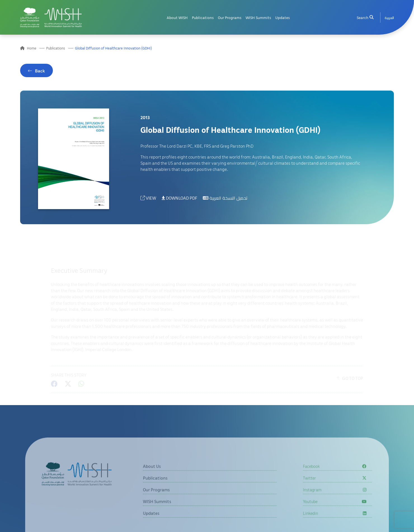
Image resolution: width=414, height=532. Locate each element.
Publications (203, 17)
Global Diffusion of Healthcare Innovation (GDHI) (113, 49)
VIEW (148, 200)
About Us (152, 480)
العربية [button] (389, 17)
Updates (283, 17)
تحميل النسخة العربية (225, 200)
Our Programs (230, 17)
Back (40, 74)
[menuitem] (389, 17)
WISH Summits (258, 17)
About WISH (177, 17)
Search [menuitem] (365, 17)
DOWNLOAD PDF (179, 200)
